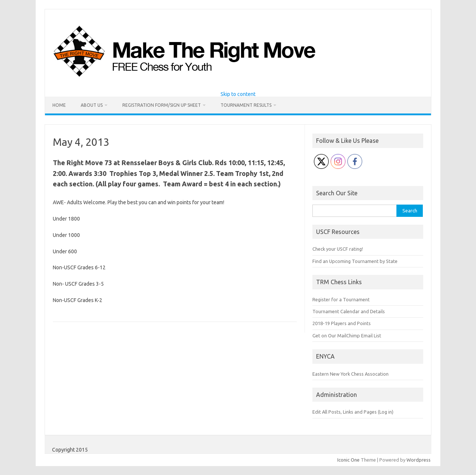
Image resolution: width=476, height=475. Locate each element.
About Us (92, 105)
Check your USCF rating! (338, 249)
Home (59, 105)
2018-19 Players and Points (342, 323)
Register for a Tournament (341, 299)
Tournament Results (246, 105)
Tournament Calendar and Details (349, 311)
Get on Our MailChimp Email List (347, 336)
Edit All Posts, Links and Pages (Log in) (353, 412)
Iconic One (348, 460)
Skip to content (238, 94)
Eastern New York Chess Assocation (350, 374)
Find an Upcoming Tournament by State (355, 261)
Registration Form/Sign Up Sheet (162, 105)
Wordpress (419, 460)
